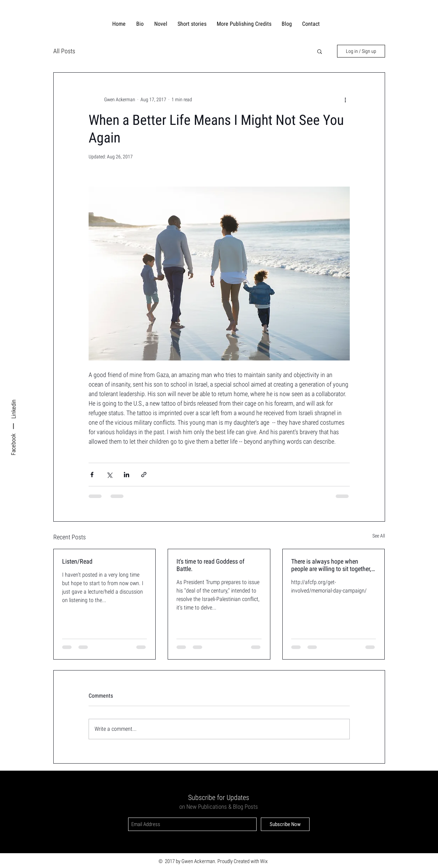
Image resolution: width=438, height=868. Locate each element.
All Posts (64, 51)
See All (379, 536)
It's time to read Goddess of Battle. (211, 565)
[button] (320, 51)
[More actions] (346, 99)
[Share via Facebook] (92, 475)
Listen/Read (77, 561)
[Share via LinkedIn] (127, 475)
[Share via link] (144, 475)
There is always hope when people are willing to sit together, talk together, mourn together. (331, 565)
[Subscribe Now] (285, 824)
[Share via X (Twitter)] (109, 475)
